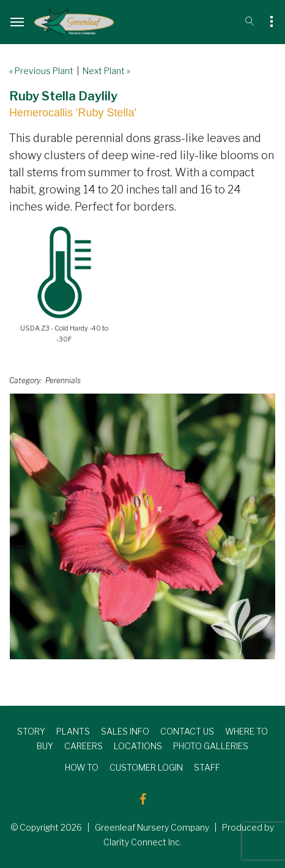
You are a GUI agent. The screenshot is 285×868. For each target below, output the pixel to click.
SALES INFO (125, 731)
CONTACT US (187, 731)
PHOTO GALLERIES (211, 746)
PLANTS (73, 731)
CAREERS (83, 746)
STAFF (207, 767)
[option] (142, 526)
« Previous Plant (41, 71)
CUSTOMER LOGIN (146, 767)
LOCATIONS (138, 746)
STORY (31, 731)
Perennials (63, 380)
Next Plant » (106, 71)
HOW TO (82, 767)
